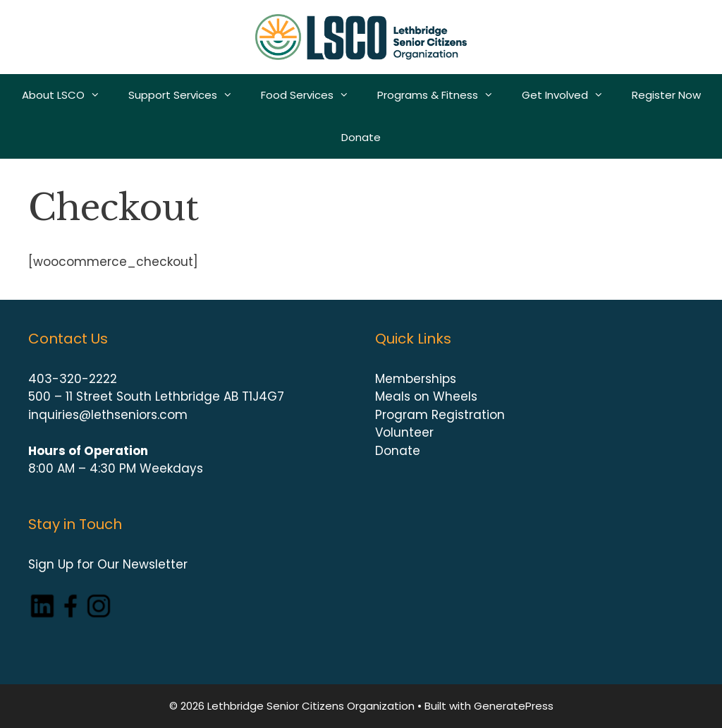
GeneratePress (514, 706)
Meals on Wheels (426, 396)
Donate (361, 137)
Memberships (416, 379)
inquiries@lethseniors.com (108, 415)
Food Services (312, 95)
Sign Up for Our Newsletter (108, 564)
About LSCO (68, 95)
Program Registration (440, 415)
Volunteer (404, 432)
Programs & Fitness (442, 95)
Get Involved (570, 95)
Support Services (188, 95)
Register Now (666, 95)
